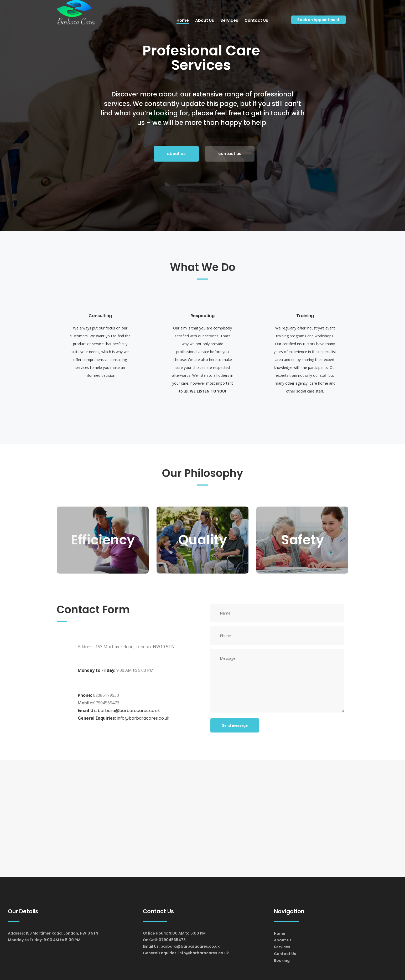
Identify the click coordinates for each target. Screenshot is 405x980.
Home (280, 933)
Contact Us (285, 954)
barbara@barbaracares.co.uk (129, 711)
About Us (283, 940)
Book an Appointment (318, 20)
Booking (282, 961)
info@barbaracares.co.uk (143, 718)
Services (282, 947)
